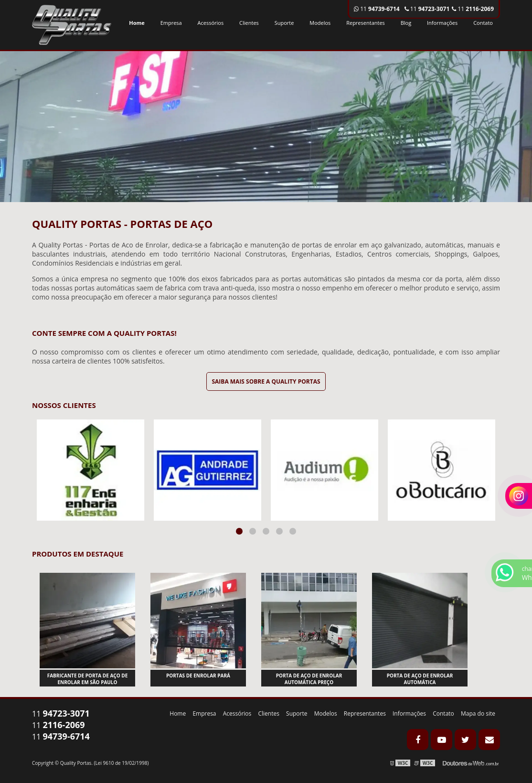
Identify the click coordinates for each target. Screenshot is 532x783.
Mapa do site (478, 713)
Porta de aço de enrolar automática (420, 679)
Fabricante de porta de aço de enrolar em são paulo (88, 679)
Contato (483, 23)
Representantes (366, 23)
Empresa (171, 23)
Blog (406, 23)
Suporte (284, 23)
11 (473, 9)
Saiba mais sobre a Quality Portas (266, 381)
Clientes (249, 23)
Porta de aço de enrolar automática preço (309, 679)
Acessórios (211, 23)
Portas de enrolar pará (198, 676)
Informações (442, 23)
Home (137, 23)
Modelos (320, 23)
